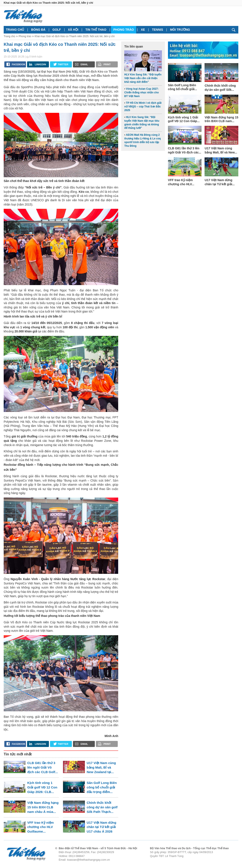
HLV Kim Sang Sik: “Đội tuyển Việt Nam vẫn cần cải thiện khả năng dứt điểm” (143, 78)
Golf (57, 30)
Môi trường (180, 30)
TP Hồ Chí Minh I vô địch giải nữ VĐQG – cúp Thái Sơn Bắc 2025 (143, 107)
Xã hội (73, 30)
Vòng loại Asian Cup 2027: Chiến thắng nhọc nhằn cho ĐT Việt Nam (141, 93)
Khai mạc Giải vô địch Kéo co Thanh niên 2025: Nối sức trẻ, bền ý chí (75, 36)
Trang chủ (15, 30)
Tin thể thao (96, 30)
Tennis (157, 30)
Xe (143, 30)
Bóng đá (38, 30)
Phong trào (124, 30)
